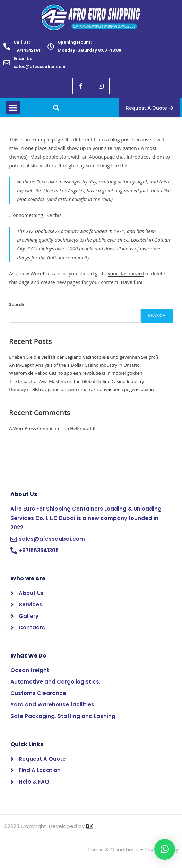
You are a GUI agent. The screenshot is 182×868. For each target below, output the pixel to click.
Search (17, 304)
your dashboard (126, 274)
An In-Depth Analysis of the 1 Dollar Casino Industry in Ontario (74, 365)
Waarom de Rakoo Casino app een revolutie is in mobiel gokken (76, 373)
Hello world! (83, 428)
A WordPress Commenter (36, 428)
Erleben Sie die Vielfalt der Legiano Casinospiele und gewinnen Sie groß (84, 357)
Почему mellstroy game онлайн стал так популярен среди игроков (81, 389)
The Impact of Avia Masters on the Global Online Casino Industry (76, 381)
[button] (13, 108)
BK (89, 826)
